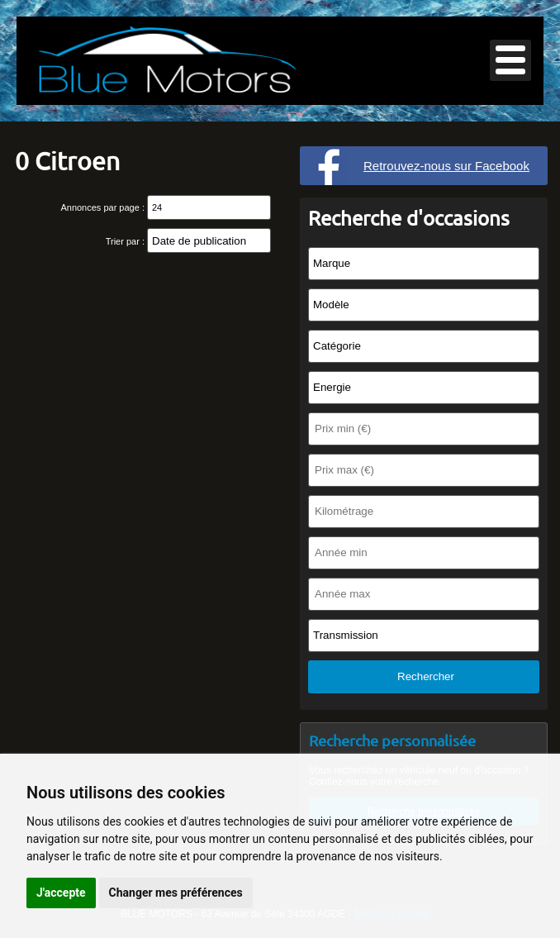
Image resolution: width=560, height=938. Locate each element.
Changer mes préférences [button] (176, 893)
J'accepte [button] (61, 893)
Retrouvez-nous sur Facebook (446, 166)
